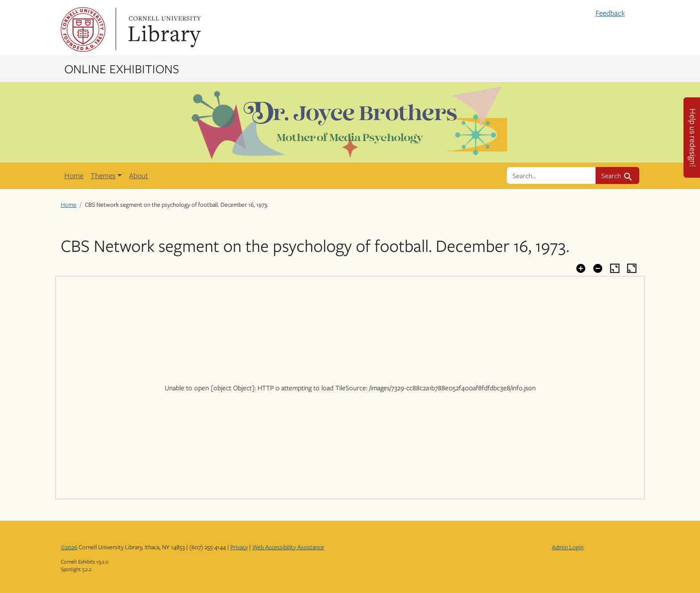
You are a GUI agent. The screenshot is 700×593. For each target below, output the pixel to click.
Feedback (610, 13)
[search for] (551, 175)
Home (74, 175)
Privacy (239, 547)
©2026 (69, 547)
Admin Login (568, 547)
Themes (103, 175)
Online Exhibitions (122, 68)
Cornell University (83, 29)
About (139, 175)
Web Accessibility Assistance (288, 547)
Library (163, 29)
